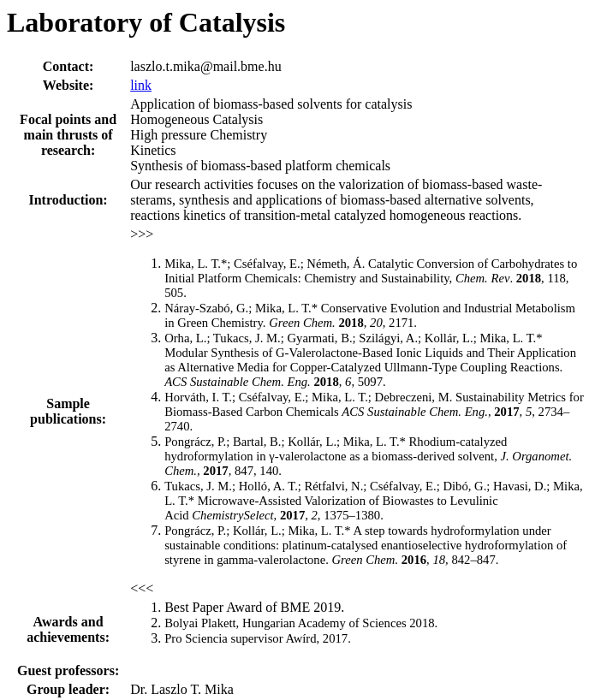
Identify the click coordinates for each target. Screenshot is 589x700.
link (141, 85)
